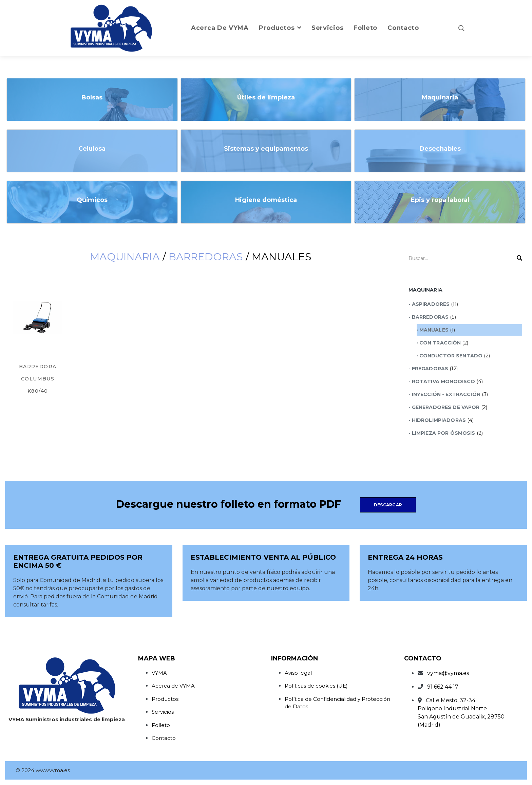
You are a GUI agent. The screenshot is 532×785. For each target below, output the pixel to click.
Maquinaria (125, 257)
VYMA (159, 673)
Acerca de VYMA (173, 686)
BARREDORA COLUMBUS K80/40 (38, 379)
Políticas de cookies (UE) (316, 686)
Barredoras (206, 257)
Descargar (388, 505)
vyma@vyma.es (448, 673)
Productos (165, 699)
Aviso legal (298, 673)
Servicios (163, 712)
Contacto (164, 738)
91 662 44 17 (443, 687)
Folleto (161, 725)
